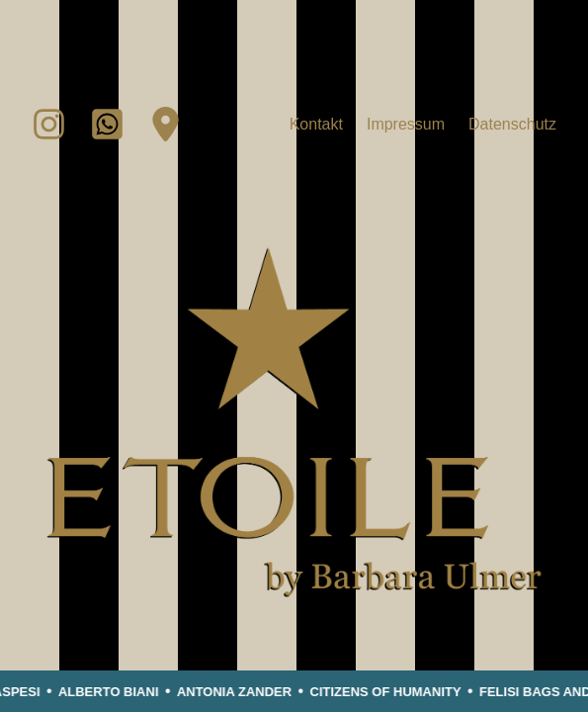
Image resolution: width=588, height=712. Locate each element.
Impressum (406, 124)
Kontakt (316, 124)
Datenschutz (512, 124)
